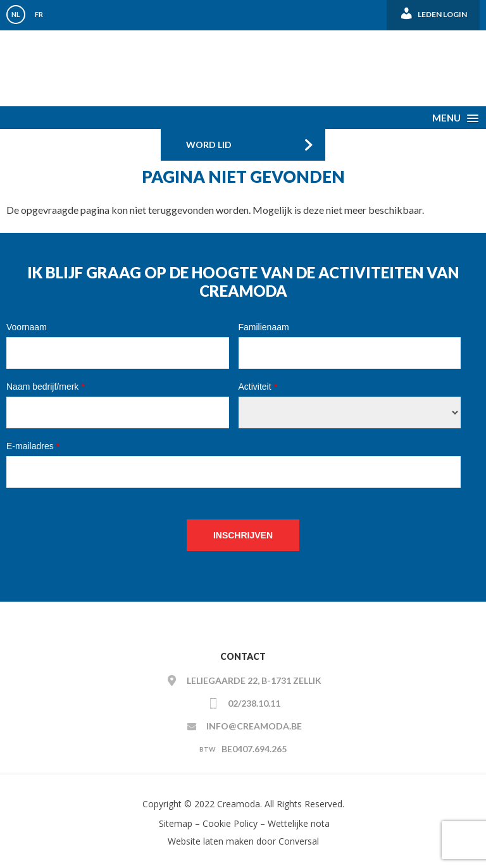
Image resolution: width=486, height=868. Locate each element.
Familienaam (264, 327)
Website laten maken (211, 841)
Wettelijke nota (299, 823)
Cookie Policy (230, 823)
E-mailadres (33, 446)
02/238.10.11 (254, 703)
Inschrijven (243, 535)
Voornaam (27, 327)
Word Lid (209, 145)
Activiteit (258, 387)
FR (39, 14)
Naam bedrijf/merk (46, 387)
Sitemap (174, 823)
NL (16, 14)
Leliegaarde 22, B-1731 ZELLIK (254, 680)
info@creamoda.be (254, 726)
